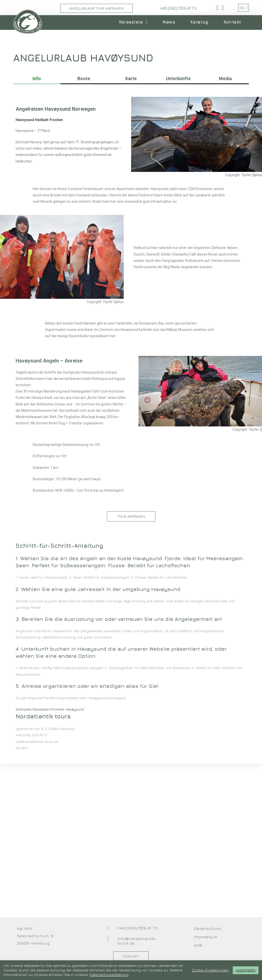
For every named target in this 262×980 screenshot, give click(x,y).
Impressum (206, 937)
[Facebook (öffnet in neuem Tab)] (217, 8)
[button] (131, 622)
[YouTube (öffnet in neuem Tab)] (222, 8)
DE (243, 8)
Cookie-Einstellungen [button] (210, 970)
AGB (198, 945)
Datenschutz (207, 928)
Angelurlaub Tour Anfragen (96, 8)
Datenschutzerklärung (109, 975)
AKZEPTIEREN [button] (246, 970)
